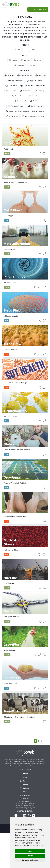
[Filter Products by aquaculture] (45, 487)
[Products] (11, 5)
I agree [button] (30, 851)
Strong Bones (12, 116)
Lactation (34, 96)
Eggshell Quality (34, 81)
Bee (33, 65)
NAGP (33, 101)
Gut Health (11, 91)
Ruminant (25, 60)
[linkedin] (25, 816)
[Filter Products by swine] (44, 153)
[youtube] (34, 816)
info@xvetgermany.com (27, 808)
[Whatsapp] (29, 816)
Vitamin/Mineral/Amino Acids (33, 116)
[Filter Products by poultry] (40, 153)
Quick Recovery (35, 106)
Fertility (40, 86)
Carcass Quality (25, 76)
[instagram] (20, 816)
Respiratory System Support (17, 111)
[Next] (45, 741)
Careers (25, 785)
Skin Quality (38, 111)
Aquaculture (20, 65)
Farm (33, 50)
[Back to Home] (25, 753)
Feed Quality (27, 86)
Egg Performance (16, 81)
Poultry (13, 60)
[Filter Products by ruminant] (45, 187)
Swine (38, 60)
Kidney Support (19, 96)
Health (18, 50)
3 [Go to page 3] (42, 741)
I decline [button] (30, 856)
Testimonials (25, 788)
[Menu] (47, 3)
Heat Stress (26, 91)
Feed (26, 50)
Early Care (41, 76)
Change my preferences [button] (30, 860)
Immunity (40, 91)
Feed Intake (11, 86)
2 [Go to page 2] (39, 741)
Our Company (25, 781)
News (25, 792)
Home (25, 778)
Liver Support (20, 101)
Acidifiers (9, 76)
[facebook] (16, 816)
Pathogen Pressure (16, 106)
